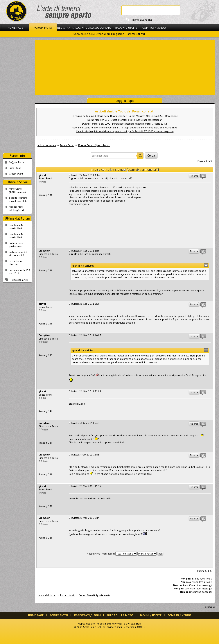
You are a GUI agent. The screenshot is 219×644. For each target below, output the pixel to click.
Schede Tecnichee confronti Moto (18, 199)
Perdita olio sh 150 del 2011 (19, 272)
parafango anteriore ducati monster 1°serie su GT (140, 124)
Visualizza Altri (20, 280)
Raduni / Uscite (126, 28)
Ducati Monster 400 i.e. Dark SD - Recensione (153, 116)
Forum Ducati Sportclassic (94, 145)
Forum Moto (43, 28)
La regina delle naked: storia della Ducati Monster (99, 116)
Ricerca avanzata (141, 20)
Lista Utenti (15, 168)
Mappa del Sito (86, 624)
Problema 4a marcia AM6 (16, 227)
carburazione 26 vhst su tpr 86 (18, 254)
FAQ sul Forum (17, 162)
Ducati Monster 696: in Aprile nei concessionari (137, 120)
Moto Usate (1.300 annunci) (17, 190)
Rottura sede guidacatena (16, 245)
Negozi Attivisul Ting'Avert (16, 208)
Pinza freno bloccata (15, 263)
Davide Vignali (114, 627)
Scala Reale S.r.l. (92, 627)
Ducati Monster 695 (98, 120)
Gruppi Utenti (16, 174)
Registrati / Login (70, 28)
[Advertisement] (125, 67)
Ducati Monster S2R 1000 (96, 124)
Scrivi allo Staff (133, 624)
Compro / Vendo (154, 28)
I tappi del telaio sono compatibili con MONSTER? (150, 128)
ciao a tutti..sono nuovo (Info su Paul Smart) (96, 128)
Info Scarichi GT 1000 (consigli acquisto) (152, 131)
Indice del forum (47, 145)
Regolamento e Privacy (109, 624)
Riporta (194, 176)
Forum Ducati (67, 145)
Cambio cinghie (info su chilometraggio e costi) (102, 131)
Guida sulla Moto (98, 28)
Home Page (15, 28)
